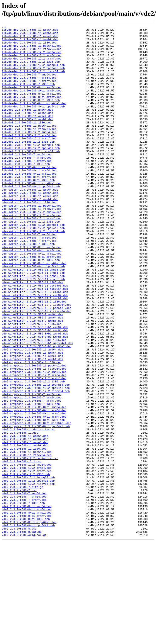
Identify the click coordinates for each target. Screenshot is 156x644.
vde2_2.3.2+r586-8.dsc (19, 630)
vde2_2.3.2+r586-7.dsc (19, 583)
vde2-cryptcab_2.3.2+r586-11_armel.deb (32, 422)
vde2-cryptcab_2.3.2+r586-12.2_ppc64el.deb (36, 461)
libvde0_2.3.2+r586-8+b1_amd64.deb (29, 196)
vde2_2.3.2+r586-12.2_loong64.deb (28, 568)
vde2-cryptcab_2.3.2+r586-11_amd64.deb (32, 415)
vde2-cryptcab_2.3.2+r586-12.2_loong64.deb (36, 457)
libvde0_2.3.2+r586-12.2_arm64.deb (29, 158)
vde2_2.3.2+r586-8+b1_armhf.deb (27, 614)
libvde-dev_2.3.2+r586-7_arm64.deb (29, 88)
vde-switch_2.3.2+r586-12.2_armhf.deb (32, 257)
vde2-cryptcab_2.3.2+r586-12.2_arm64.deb (34, 445)
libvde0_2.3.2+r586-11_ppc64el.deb (29, 146)
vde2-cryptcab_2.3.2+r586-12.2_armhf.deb (34, 449)
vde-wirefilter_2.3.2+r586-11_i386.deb (32, 334)
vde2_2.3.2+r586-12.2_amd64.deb (27, 553)
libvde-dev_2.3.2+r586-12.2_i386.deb (31, 69)
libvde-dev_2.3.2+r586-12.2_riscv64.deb (33, 81)
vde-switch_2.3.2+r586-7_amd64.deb (29, 276)
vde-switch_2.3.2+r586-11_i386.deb (29, 238)
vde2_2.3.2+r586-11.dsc (20, 514)
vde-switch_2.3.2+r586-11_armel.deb (30, 230)
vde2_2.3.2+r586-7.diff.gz (22, 580)
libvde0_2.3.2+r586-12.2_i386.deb (28, 165)
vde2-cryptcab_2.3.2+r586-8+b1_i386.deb (33, 499)
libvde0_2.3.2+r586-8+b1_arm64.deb (29, 200)
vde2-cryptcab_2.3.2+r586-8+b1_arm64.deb (34, 488)
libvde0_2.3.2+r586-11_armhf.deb (27, 138)
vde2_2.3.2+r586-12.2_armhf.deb (27, 560)
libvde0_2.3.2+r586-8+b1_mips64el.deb (32, 215)
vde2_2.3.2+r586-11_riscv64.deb (27, 541)
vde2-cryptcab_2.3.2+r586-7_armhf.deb (32, 476)
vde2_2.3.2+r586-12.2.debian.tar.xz (30, 545)
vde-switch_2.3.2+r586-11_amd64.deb (30, 223)
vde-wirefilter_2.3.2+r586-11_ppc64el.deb (35, 338)
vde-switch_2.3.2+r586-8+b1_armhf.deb (32, 303)
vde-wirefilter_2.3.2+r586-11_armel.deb (33, 326)
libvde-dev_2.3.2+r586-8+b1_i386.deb (31, 115)
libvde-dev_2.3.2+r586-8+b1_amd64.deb (32, 100)
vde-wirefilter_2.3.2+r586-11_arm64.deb (33, 323)
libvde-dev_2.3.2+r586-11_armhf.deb (30, 42)
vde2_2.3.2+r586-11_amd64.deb (25, 518)
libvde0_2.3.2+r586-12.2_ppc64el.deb (31, 173)
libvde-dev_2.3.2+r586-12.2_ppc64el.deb (33, 77)
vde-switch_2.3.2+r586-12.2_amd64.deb (32, 250)
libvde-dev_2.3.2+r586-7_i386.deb (28, 96)
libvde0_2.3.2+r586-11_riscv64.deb (29, 150)
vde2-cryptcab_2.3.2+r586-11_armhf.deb (32, 426)
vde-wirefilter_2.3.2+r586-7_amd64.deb (32, 372)
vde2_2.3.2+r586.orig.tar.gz (24, 637)
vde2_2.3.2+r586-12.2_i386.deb (26, 564)
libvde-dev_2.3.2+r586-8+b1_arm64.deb (32, 104)
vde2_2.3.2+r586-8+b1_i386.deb (26, 618)
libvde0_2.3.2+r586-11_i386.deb (27, 142)
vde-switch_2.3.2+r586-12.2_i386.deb (31, 261)
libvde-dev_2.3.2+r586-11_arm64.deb (30, 35)
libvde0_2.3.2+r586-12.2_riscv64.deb (31, 177)
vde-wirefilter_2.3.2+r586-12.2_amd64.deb (35, 346)
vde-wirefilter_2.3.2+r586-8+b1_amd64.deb (35, 388)
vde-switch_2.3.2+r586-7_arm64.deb (29, 280)
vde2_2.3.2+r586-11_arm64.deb (25, 522)
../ (4, 27)
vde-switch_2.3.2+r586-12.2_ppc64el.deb (33, 269)
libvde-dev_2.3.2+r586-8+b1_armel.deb (32, 108)
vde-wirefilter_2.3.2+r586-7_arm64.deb (32, 376)
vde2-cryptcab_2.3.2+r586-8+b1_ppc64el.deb (36, 507)
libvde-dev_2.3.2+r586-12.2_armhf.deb (32, 65)
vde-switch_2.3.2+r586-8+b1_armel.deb (32, 300)
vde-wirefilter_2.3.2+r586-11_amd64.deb (33, 319)
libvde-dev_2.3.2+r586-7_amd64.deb (29, 85)
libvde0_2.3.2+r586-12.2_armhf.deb (29, 161)
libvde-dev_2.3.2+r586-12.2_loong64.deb (33, 73)
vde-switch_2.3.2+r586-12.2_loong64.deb (33, 265)
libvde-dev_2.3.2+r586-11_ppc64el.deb (32, 50)
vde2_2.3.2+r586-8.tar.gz (22, 633)
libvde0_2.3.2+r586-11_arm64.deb (27, 131)
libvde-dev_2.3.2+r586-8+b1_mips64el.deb (34, 119)
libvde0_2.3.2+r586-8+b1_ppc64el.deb (31, 219)
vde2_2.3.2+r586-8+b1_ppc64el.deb (28, 626)
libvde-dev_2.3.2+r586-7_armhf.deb (29, 92)
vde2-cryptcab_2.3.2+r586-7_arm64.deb (32, 472)
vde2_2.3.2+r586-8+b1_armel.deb (27, 610)
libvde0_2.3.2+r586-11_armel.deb (27, 135)
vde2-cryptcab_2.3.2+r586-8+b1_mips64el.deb (37, 503)
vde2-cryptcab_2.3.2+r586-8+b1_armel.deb (34, 491)
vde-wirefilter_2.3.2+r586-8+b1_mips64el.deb (37, 407)
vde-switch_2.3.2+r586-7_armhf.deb (29, 284)
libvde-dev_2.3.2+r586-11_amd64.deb (30, 31)
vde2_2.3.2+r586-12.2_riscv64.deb (28, 576)
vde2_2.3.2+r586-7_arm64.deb (24, 591)
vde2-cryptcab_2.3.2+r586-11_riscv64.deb (34, 438)
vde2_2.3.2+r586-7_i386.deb (23, 599)
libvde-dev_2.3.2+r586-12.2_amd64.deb (32, 58)
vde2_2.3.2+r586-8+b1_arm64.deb (27, 606)
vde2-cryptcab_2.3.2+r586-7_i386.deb (31, 480)
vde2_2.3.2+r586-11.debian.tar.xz (28, 511)
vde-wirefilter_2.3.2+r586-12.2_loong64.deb (37, 361)
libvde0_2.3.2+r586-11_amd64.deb (27, 127)
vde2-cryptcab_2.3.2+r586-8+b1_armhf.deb (34, 495)
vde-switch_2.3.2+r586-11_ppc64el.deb (32, 242)
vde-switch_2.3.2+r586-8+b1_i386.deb (31, 307)
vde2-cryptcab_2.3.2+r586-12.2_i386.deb (33, 453)
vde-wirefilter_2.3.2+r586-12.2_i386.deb (34, 357)
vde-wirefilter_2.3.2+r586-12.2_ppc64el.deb (37, 365)
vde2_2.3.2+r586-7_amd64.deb (24, 587)
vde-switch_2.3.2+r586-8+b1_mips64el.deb (34, 311)
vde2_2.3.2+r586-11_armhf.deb (25, 530)
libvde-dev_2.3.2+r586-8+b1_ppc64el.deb (33, 123)
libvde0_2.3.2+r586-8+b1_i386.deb (28, 211)
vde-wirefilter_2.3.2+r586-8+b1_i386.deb (34, 403)
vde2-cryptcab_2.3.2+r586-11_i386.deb (32, 430)
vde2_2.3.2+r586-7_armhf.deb (24, 595)
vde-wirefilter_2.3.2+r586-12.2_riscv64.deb (37, 369)
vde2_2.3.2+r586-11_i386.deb (24, 534)
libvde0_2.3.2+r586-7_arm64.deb (27, 184)
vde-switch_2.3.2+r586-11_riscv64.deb (32, 246)
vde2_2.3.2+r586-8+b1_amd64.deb (27, 603)
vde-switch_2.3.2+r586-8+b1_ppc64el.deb (33, 315)
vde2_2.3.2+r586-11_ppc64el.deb (27, 537)
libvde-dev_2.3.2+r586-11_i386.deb (29, 46)
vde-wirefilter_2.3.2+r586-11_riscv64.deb (35, 342)
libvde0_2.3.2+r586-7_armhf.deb (27, 188)
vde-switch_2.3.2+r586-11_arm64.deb (30, 227)
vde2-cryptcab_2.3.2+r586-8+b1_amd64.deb (34, 484)
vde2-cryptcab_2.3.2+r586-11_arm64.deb (32, 418)
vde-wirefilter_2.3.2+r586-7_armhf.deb (32, 380)
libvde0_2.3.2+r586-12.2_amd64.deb (29, 154)
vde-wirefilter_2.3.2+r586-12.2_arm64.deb (35, 349)
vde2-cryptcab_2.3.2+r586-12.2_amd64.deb (34, 441)
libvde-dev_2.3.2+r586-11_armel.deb (30, 39)
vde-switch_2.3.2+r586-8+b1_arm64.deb (32, 296)
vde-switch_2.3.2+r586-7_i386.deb (28, 288)
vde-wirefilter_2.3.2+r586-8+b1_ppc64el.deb (37, 411)
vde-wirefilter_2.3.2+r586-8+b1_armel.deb (35, 395)
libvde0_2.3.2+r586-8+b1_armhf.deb (29, 207)
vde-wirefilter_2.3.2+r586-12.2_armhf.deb (35, 353)
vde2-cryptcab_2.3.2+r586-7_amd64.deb (32, 468)
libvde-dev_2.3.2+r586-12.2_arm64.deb (32, 62)
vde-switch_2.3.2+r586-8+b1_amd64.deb (32, 292)
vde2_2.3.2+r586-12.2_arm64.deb (27, 557)
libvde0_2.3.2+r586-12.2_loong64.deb (31, 169)
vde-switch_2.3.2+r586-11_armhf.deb (30, 234)
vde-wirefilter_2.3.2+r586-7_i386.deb (32, 384)
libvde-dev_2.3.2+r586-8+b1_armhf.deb (32, 111)
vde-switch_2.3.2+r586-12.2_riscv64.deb (33, 273)
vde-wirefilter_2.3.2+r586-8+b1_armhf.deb (35, 399)
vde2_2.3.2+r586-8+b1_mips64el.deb (29, 622)
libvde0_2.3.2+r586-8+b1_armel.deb (29, 204)
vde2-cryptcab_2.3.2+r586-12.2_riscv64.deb (36, 465)
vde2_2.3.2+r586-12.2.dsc (22, 549)
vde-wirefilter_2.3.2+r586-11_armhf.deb (33, 330)
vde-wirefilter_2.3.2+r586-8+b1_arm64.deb (35, 392)
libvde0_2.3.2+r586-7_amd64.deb (27, 181)
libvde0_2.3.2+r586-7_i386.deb (26, 192)
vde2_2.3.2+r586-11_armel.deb (25, 526)
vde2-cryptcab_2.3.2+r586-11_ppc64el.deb (34, 434)
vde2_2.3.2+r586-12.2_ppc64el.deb (28, 572)
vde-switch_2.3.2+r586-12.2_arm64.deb (32, 253)
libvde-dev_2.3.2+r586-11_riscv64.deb (32, 54)
